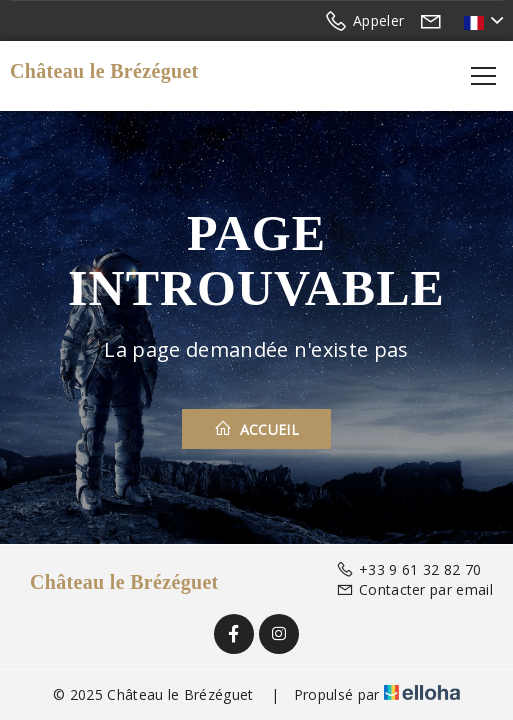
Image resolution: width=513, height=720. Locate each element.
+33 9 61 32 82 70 (409, 569)
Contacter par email (414, 589)
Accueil (256, 429)
